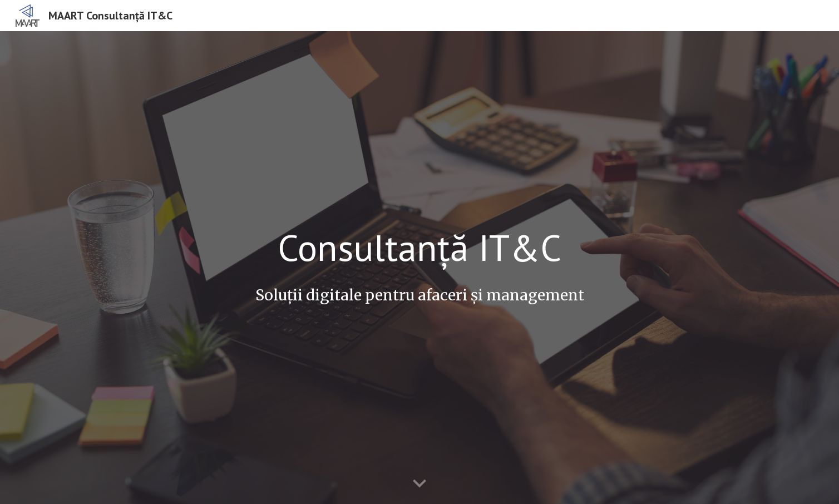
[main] (420, 247)
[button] (420, 484)
